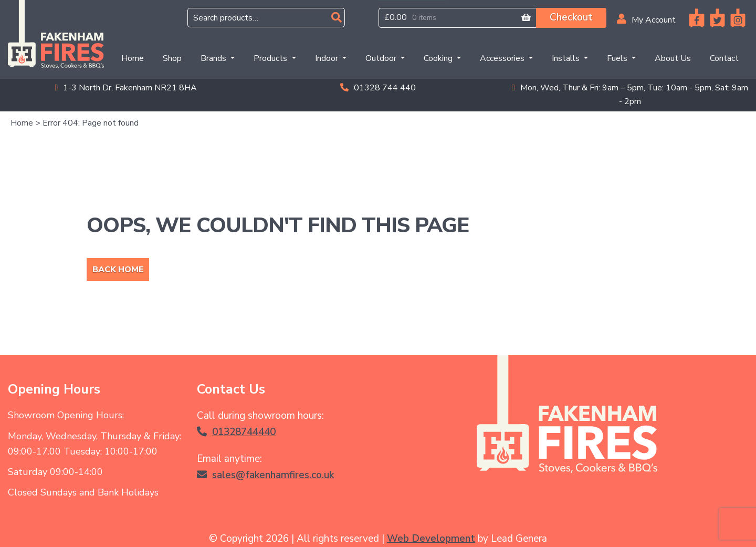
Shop (172, 58)
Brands (214, 58)
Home (135, 58)
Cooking (439, 58)
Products (271, 58)
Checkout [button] (571, 17)
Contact (724, 58)
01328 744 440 (378, 88)
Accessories (503, 58)
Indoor (328, 58)
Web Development (431, 539)
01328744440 (236, 432)
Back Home (118, 270)
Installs (567, 58)
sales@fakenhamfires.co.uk (265, 475)
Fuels (618, 58)
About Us (673, 58)
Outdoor (382, 58)
